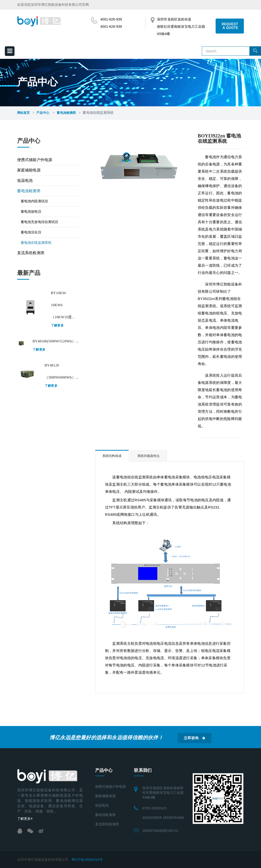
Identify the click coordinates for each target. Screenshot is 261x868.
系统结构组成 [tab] (112, 456)
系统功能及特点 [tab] (148, 456)
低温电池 (25, 180)
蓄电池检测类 (66, 113)
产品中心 (43, 113)
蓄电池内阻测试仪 (35, 201)
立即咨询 (194, 738)
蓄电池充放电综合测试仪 (40, 222)
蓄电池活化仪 (31, 232)
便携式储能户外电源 (35, 160)
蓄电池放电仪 (31, 212)
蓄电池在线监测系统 (36, 243)
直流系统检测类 (31, 253)
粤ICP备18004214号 (87, 860)
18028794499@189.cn (160, 831)
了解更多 (57, 325)
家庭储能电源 (29, 170)
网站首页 (24, 113)
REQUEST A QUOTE (230, 26)
